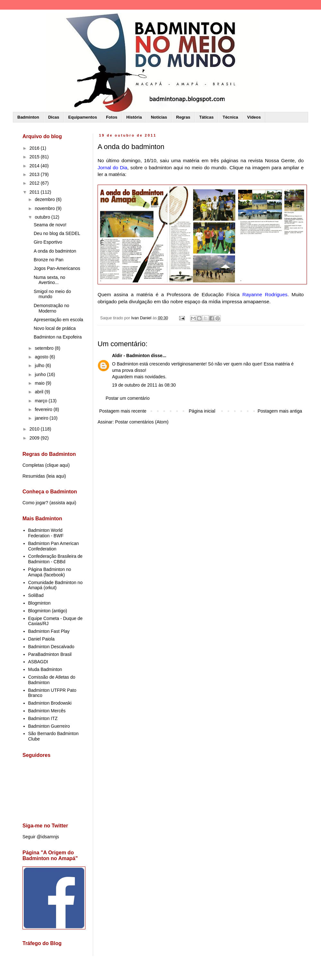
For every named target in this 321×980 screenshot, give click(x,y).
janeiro (42, 418)
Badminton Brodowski (50, 703)
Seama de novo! (50, 225)
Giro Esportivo (48, 242)
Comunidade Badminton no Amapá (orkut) (56, 585)
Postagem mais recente (123, 411)
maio (40, 383)
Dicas (54, 117)
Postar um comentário (128, 398)
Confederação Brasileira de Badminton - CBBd (56, 559)
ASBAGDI (38, 662)
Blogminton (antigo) (48, 611)
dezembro (45, 199)
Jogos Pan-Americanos (57, 268)
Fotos (112, 117)
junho (41, 374)
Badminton (28, 117)
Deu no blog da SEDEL (57, 233)
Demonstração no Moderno (52, 308)
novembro (45, 208)
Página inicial (202, 411)
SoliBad (36, 595)
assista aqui (63, 503)
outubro (43, 217)
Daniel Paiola (42, 639)
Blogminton (39, 603)
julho (40, 365)
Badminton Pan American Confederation (54, 546)
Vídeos (254, 117)
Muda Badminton (45, 669)
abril (39, 392)
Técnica (230, 117)
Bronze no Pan (49, 260)
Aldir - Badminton (131, 356)
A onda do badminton (55, 251)
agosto (42, 357)
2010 (35, 429)
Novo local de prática (55, 328)
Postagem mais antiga (280, 411)
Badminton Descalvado (51, 647)
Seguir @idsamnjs (41, 837)
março (42, 401)
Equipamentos (83, 117)
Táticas (207, 117)
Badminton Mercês (47, 711)
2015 (35, 157)
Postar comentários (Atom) (142, 422)
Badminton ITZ (43, 718)
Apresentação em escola (58, 320)
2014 (35, 166)
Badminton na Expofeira (58, 337)
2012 (35, 183)
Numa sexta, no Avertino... (49, 280)
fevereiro (44, 409)
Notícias (159, 117)
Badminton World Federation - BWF (46, 533)
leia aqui (56, 476)
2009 (35, 438)
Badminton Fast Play (49, 631)
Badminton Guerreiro (49, 726)
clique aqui (57, 465)
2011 (35, 192)
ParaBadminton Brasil (50, 654)
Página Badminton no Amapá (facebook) (50, 572)
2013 (35, 174)
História (134, 117)
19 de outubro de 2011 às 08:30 (144, 385)
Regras (183, 117)
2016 (35, 148)
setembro (45, 348)
